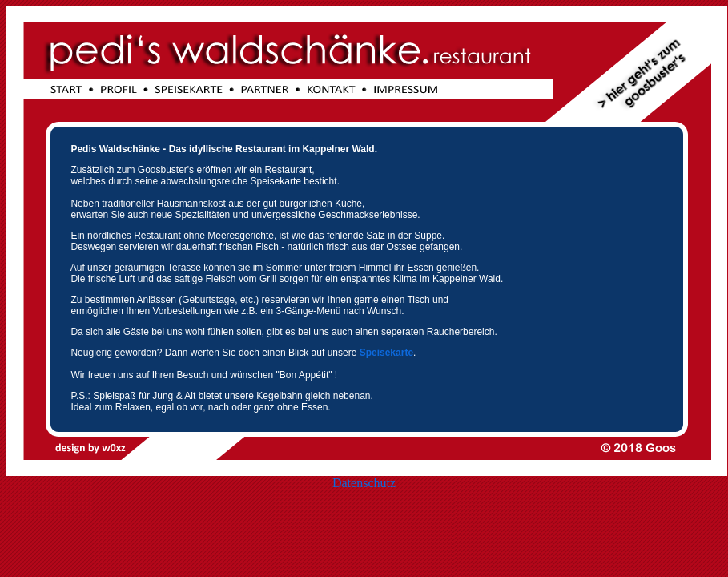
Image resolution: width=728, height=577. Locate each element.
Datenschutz (364, 483)
